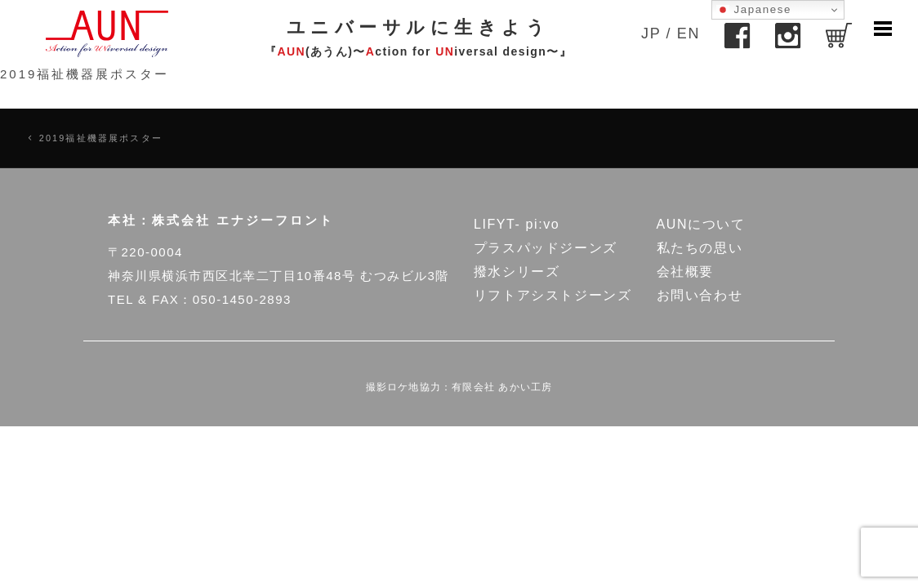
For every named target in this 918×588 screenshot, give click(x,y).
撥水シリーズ (517, 272)
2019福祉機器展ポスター (85, 74)
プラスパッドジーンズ (546, 248)
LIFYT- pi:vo (517, 224)
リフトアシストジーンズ (553, 295)
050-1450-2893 (242, 299)
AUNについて (701, 224)
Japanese (754, 10)
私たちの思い (700, 248)
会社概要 (685, 272)
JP (651, 33)
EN (688, 33)
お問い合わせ (700, 295)
